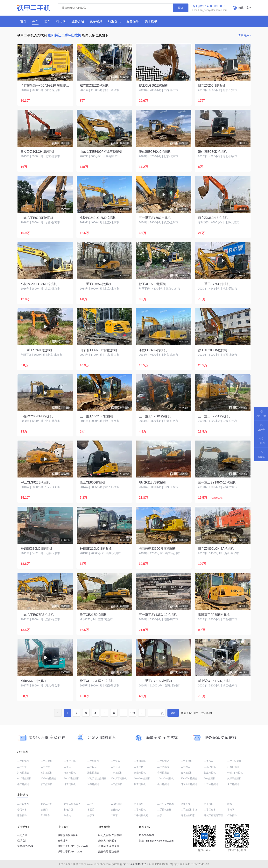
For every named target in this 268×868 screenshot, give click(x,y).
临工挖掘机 (23, 784)
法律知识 (115, 810)
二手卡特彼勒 (234, 761)
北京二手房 (46, 804)
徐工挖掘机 (116, 784)
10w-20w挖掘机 (142, 778)
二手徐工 (185, 767)
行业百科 (232, 815)
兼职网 (91, 815)
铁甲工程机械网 (72, 804)
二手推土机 (70, 761)
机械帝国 (69, 810)
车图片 (91, 810)
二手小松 (22, 767)
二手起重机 (140, 761)
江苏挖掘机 (70, 773)
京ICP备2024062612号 (137, 864)
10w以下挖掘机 (119, 778)
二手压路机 (93, 761)
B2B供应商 (116, 804)
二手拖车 (209, 761)
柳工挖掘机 (46, 784)
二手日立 (92, 767)
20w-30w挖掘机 (166, 778)
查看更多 (243, 35)
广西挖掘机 (233, 767)
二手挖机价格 (164, 810)
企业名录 (185, 804)
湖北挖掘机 (93, 773)
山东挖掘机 (210, 767)
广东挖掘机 (116, 773)
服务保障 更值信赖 (109, 852)
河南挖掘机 (23, 773)
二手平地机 (187, 761)
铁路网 (44, 810)
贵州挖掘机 (163, 773)
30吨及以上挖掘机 (97, 778)
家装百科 (22, 815)
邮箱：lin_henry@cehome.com (156, 841)
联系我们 (22, 841)
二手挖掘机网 (141, 815)
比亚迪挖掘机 (211, 784)
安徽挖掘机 (140, 773)
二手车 (91, 804)
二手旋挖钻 (163, 761)
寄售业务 (63, 841)
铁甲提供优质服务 (68, 835)
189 (133, 713)
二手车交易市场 (166, 804)
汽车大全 (139, 804)
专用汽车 (22, 810)
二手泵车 (115, 761)
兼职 (160, 815)
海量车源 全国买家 (109, 846)
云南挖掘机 (187, 773)
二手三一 (69, 767)
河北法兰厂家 (188, 815)
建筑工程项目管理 (213, 815)
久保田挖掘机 (234, 778)
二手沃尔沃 (163, 767)
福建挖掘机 (210, 773)
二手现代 (139, 767)
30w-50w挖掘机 (189, 778)
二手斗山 (115, 767)
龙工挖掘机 (70, 784)
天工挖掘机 (233, 784)
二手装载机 (46, 761)
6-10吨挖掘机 (24, 778)
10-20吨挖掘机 (48, 778)
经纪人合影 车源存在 (110, 835)
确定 (173, 713)
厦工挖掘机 (140, 784)
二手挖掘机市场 (189, 810)
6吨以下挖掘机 (235, 773)
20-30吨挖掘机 (72, 778)
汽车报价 (209, 804)
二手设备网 (23, 804)
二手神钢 (45, 767)
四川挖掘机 (46, 773)
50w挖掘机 (210, 778)
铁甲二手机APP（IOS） (71, 852)
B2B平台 (45, 815)
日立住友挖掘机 (189, 784)
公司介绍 (22, 835)
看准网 (231, 810)
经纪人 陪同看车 (107, 841)
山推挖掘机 (163, 784)
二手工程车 (210, 810)
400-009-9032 (147, 835)
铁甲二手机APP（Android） (74, 846)
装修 (230, 804)
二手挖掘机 (23, 761)
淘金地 (67, 815)
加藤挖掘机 (93, 784)
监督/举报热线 (25, 846)
